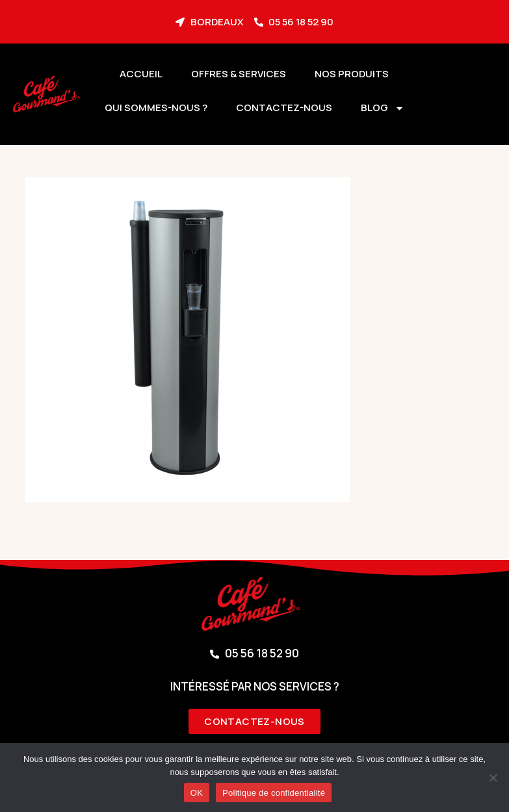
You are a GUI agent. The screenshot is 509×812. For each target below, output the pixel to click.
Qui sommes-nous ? (156, 108)
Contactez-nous (284, 108)
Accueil (141, 74)
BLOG (383, 108)
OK (197, 793)
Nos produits (352, 74)
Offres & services (239, 74)
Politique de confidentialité (274, 793)
